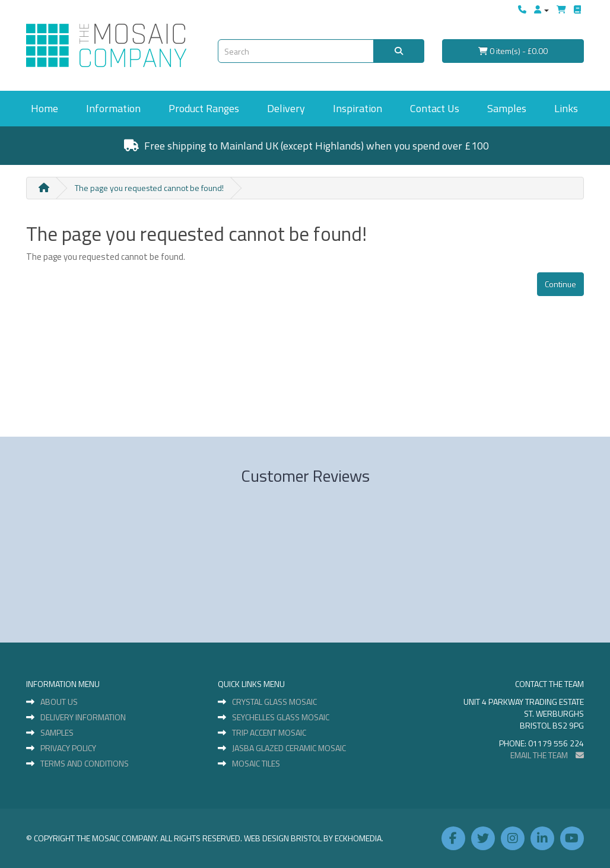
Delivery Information (83, 717)
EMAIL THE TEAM (547, 755)
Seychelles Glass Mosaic (281, 717)
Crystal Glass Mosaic (274, 702)
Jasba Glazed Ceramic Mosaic (289, 748)
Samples (507, 108)
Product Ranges (204, 108)
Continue (560, 284)
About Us (59, 702)
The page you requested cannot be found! (149, 188)
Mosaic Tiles (256, 764)
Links (566, 108)
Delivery (286, 108)
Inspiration (358, 108)
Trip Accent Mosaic (269, 733)
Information (113, 108)
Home (45, 108)
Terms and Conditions (85, 764)
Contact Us (435, 108)
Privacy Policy (68, 748)
